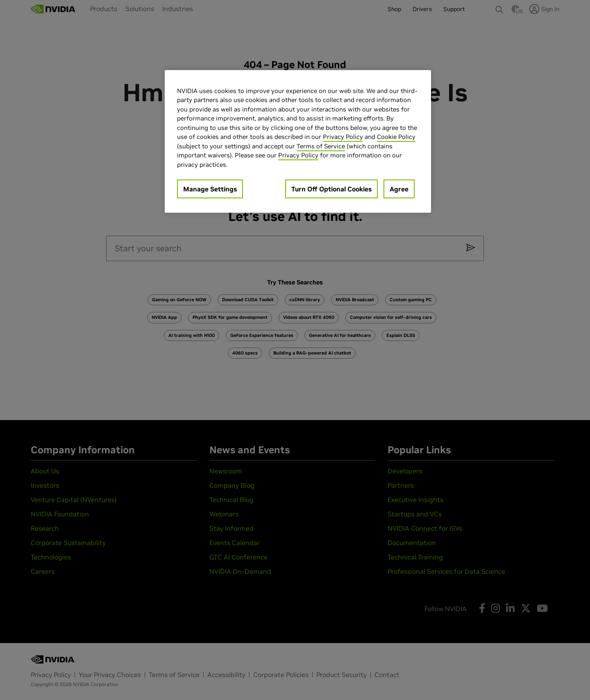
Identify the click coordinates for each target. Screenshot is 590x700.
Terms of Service (321, 146)
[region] (298, 142)
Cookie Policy (396, 137)
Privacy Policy (343, 137)
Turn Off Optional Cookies (331, 189)
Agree (399, 189)
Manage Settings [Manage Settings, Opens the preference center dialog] (210, 189)
